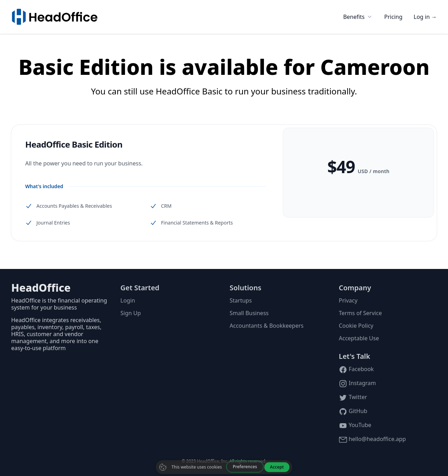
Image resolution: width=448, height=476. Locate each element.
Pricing (393, 17)
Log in (425, 17)
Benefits (358, 17)
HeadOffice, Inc (212, 461)
